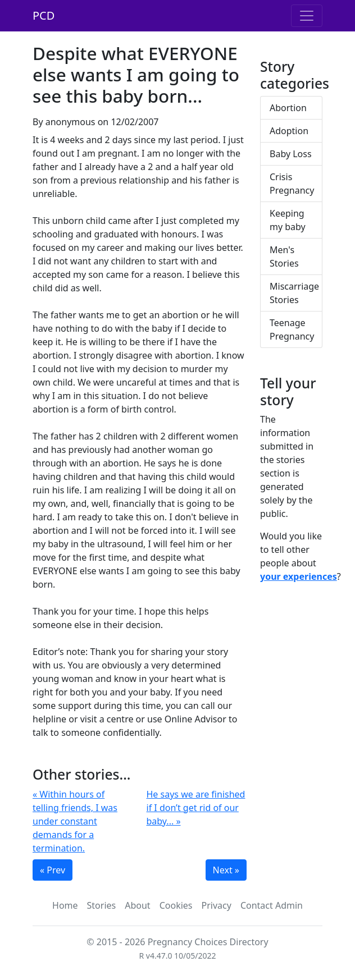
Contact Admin (272, 905)
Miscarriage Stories (294, 293)
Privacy (217, 905)
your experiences (299, 576)
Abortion (288, 108)
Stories (102, 905)
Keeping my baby (288, 220)
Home (65, 905)
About (137, 905)
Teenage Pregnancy (292, 329)
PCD (44, 15)
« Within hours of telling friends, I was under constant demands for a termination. (75, 821)
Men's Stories (284, 257)
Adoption (289, 131)
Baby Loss (291, 154)
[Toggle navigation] (307, 16)
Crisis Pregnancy (292, 184)
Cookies (176, 905)
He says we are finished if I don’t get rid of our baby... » (196, 808)
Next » (226, 870)
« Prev (53, 870)
